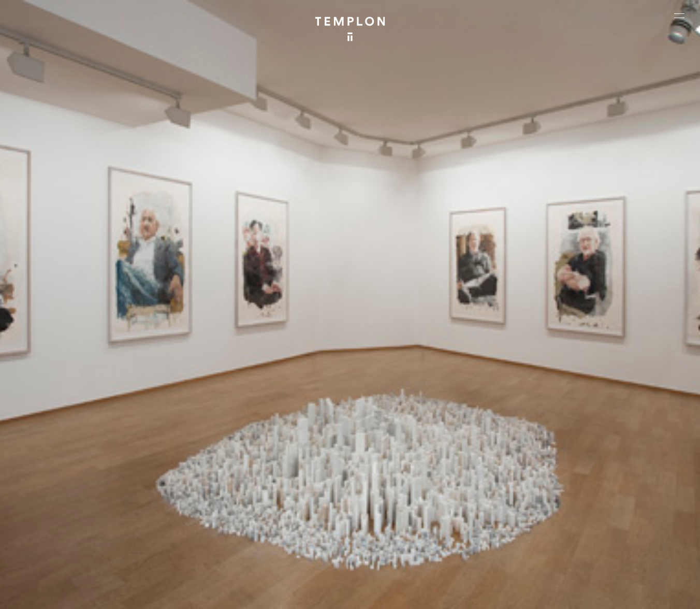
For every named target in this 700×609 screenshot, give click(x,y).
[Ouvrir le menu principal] (679, 16)
